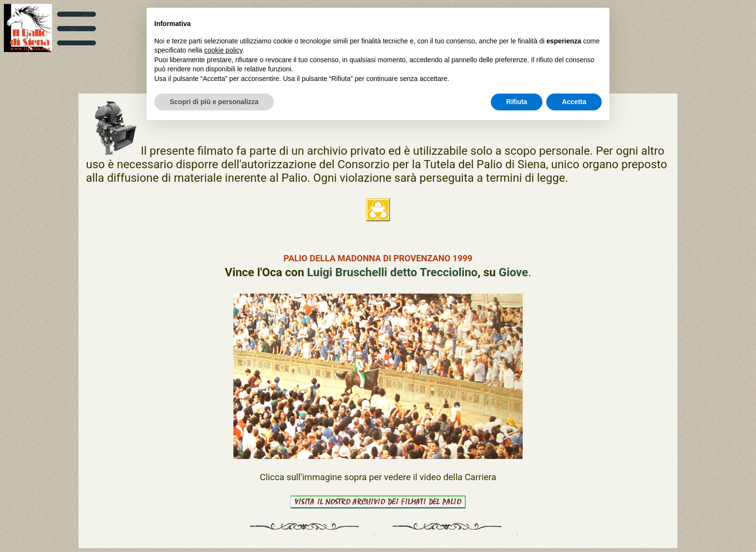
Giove (513, 272)
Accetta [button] (574, 102)
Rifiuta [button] (517, 102)
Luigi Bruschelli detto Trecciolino (392, 272)
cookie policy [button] (223, 50)
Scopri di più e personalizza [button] (214, 102)
